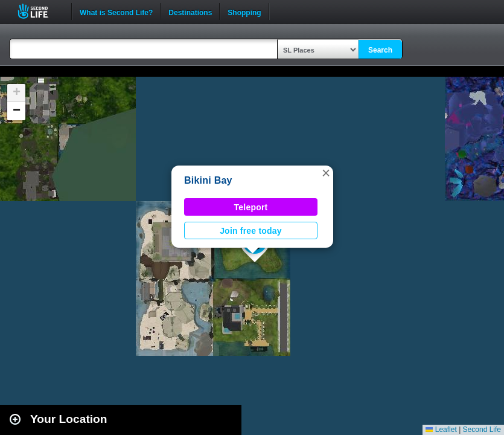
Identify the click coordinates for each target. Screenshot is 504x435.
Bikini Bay (208, 180)
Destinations (190, 11)
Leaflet (441, 430)
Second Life (40, 11)
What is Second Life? (116, 11)
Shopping (244, 11)
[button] (326, 173)
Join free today (251, 231)
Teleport (251, 207)
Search (380, 50)
